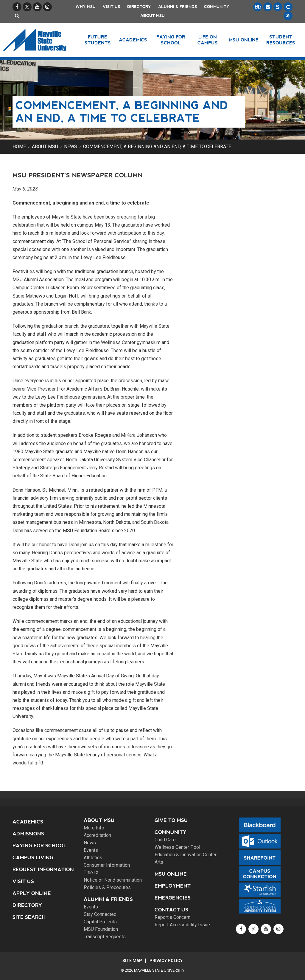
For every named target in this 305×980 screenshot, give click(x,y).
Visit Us (111, 7)
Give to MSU (171, 820)
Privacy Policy (166, 961)
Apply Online (32, 893)
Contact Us (171, 910)
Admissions (28, 834)
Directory (139, 7)
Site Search (29, 917)
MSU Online (171, 874)
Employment (173, 886)
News (71, 147)
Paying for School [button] (171, 40)
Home (19, 147)
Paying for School (40, 846)
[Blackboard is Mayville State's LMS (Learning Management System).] (258, 7)
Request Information (43, 870)
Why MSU (86, 7)
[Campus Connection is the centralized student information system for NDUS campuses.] (288, 7)
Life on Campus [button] (208, 40)
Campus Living (33, 858)
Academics (28, 822)
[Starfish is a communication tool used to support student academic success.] (288, 16)
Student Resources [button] (281, 40)
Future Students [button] (98, 40)
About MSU (152, 16)
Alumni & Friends (178, 7)
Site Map (132, 961)
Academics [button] (133, 40)
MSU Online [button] (244, 40)
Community (217, 7)
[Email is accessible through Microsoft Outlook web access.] (268, 7)
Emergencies (173, 898)
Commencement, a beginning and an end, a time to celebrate (157, 147)
